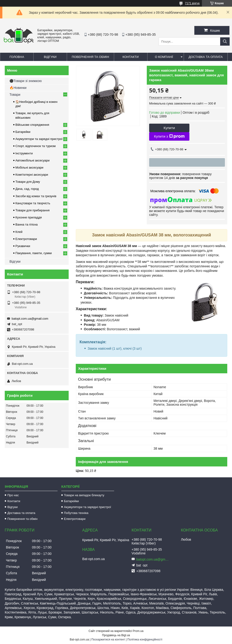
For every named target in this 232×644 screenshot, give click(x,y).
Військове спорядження (32, 125)
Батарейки (23, 132)
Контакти (131, 57)
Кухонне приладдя (29, 217)
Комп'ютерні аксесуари (32, 175)
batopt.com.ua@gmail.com (30, 319)
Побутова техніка (76, 513)
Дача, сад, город (27, 189)
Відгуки (50, 57)
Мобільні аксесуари (29, 168)
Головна (17, 57)
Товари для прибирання (32, 210)
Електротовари (26, 239)
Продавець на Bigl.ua (116, 635)
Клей (19, 232)
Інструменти (24, 153)
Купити (169, 128)
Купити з (169, 136)
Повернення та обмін (90, 57)
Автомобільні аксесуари (32, 160)
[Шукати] (225, 41)
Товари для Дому (28, 182)
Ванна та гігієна (27, 224)
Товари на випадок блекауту (84, 495)
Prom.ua (138, 631)
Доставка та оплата (206, 57)
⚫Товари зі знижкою (26, 81)
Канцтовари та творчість (33, 203)
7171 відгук (192, 3)
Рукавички (23, 246)
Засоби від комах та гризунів (36, 196)
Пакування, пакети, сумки (34, 253)
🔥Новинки (18, 88)
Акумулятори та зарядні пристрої (39, 139)
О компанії (164, 57)
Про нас (13, 495)
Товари (15, 95)
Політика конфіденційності (145, 640)
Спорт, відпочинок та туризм (36, 146)
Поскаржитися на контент (108, 640)
